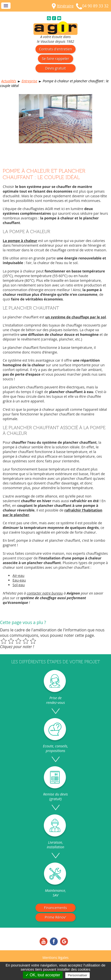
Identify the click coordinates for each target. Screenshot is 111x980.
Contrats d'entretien (56, 49)
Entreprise (29, 81)
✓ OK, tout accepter (43, 975)
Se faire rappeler (55, 59)
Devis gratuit (55, 68)
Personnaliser (78, 975)
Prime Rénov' (55, 917)
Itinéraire (65, 6)
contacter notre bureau (45, 593)
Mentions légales (56, 958)
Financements (55, 908)
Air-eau (18, 575)
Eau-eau (19, 580)
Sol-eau (19, 585)
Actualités (9, 81)
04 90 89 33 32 (95, 6)
